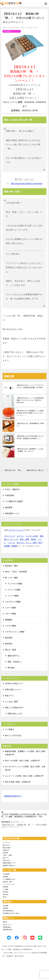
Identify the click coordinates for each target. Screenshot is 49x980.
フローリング (9, 536)
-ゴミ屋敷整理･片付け (9, 879)
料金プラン (10, 696)
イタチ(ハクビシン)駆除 (15, 632)
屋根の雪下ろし (14, 656)
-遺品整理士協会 (7, 930)
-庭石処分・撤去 (7, 882)
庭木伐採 (9, 638)
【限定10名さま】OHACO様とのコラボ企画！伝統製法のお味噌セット (30, 437)
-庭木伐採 (5, 892)
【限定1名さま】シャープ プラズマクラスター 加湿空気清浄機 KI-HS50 (30, 386)
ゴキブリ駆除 (10, 614)
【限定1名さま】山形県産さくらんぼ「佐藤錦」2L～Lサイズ (30, 450)
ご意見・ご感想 (7, 855)
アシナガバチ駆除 (15, 584)
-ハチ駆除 (5, 889)
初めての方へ (7, 845)
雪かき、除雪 (10, 650)
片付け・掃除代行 (12, 489)
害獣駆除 (9, 620)
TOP (24, 815)
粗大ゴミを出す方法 (13, 735)
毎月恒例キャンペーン (12, 31)
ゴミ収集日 (10, 729)
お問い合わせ (7, 860)
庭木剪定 (9, 644)
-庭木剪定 (5, 894)
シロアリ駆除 (10, 608)
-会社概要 (5, 906)
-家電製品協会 (7, 927)
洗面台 (33, 539)
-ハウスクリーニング (9, 884)
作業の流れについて (13, 689)
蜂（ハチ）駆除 (11, 578)
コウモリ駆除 (10, 626)
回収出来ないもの (15, 714)
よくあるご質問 (11, 702)
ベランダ (11, 543)
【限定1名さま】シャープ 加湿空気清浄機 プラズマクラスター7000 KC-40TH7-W (30, 400)
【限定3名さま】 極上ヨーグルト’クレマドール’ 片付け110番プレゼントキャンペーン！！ (37, 470)
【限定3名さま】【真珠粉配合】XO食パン (30, 425)
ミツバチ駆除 (13, 596)
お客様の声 (6, 850)
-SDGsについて (7, 924)
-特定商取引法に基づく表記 (11, 913)
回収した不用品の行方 (14, 708)
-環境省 (5, 922)
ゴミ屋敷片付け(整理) (14, 501)
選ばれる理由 (7, 848)
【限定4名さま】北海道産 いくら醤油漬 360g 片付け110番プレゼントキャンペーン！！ (30, 413)
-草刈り (5, 897)
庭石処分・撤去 (11, 566)
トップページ (7, 842)
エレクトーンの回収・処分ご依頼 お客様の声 (24, 776)
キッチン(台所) (32, 536)
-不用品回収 (6, 874)
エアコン (20, 536)
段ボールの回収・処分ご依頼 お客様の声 (22, 761)
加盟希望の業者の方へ (13, 796)
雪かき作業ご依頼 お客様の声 (18, 782)
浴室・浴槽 (24, 539)
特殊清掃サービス (12, 513)
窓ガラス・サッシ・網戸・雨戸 (30, 543)
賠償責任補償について (9, 863)
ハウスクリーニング (16, 530)
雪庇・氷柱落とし (15, 662)
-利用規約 (5, 908)
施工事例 (5, 853)
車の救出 (11, 668)
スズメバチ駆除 (14, 590)
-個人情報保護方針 (8, 911)
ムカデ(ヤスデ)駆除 (13, 602)
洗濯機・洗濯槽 (10, 546)
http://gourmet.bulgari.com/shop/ (27, 184)
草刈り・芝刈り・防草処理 (16, 572)
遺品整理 (9, 507)
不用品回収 (10, 495)
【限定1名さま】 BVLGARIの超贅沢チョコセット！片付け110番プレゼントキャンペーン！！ (14, 470)
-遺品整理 (5, 877)
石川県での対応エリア (14, 684)
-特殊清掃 (5, 887)
